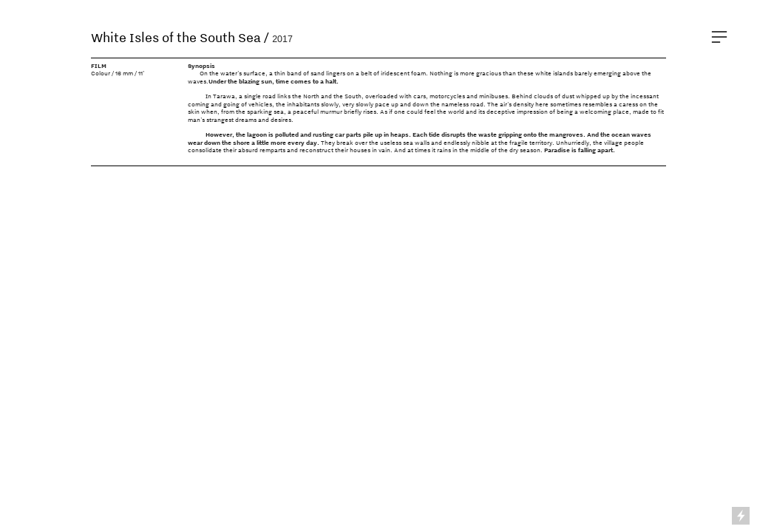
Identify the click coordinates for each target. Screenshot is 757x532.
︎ (719, 37)
